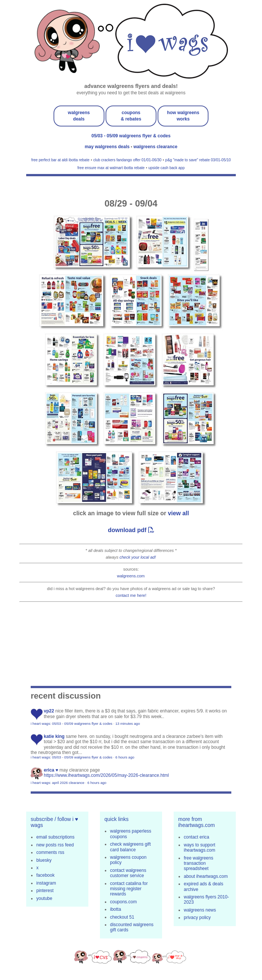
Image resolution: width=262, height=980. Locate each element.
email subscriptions (55, 837)
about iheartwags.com (206, 876)
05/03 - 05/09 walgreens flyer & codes (131, 136)
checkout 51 (122, 917)
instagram (46, 883)
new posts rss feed (55, 845)
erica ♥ (51, 770)
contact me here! (131, 595)
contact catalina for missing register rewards (129, 889)
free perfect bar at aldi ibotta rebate (60, 160)
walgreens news (200, 910)
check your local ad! (138, 557)
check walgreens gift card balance (130, 847)
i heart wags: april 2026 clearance (57, 783)
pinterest (45, 891)
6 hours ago (125, 757)
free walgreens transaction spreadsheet (199, 863)
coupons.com (123, 902)
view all (179, 513)
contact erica (196, 837)
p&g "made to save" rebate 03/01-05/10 (198, 160)
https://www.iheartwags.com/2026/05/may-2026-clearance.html (106, 775)
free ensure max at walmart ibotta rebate (111, 168)
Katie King (54, 736)
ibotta (115, 909)
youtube (44, 898)
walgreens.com (131, 576)
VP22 (49, 711)
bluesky (44, 860)
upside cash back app (166, 168)
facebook (45, 875)
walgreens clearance (155, 147)
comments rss (50, 852)
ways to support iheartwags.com (199, 848)
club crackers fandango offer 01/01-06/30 (127, 160)
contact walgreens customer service (128, 873)
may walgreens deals (108, 147)
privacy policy (197, 918)
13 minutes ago (128, 723)
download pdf (131, 530)
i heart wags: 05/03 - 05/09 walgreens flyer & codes (71, 723)
